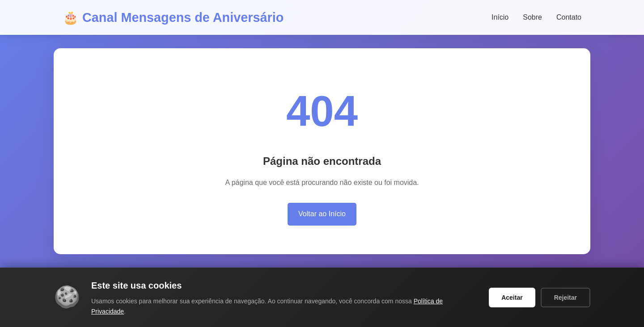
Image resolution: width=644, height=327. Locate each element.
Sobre (532, 17)
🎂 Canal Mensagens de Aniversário (173, 17)
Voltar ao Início (322, 214)
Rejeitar (566, 298)
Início (500, 17)
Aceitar (512, 298)
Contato (569, 17)
